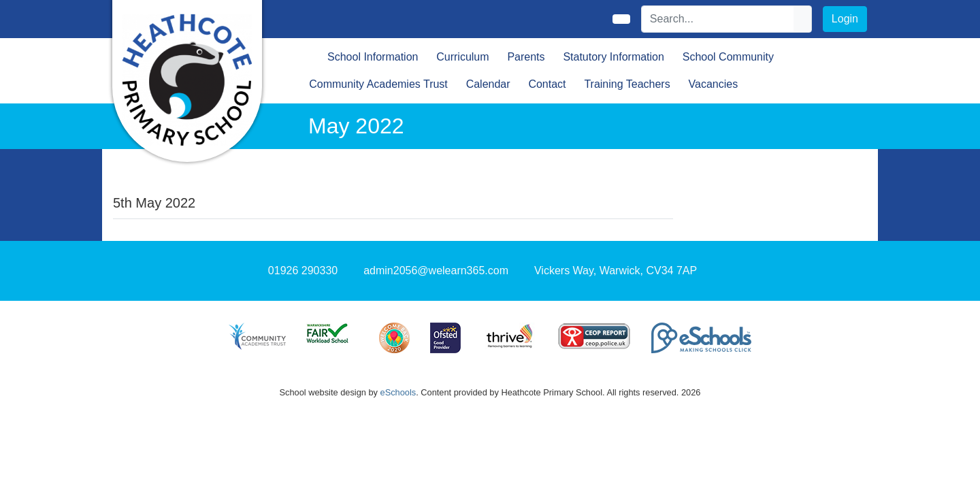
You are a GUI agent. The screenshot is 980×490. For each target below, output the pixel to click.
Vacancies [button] (714, 84)
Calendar (488, 84)
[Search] (718, 19)
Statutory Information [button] (614, 57)
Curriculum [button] (462, 57)
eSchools (398, 392)
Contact (547, 84)
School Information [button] (373, 57)
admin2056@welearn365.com (436, 271)
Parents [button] (526, 57)
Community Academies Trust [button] (378, 84)
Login (845, 19)
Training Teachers (627, 84)
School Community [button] (728, 57)
